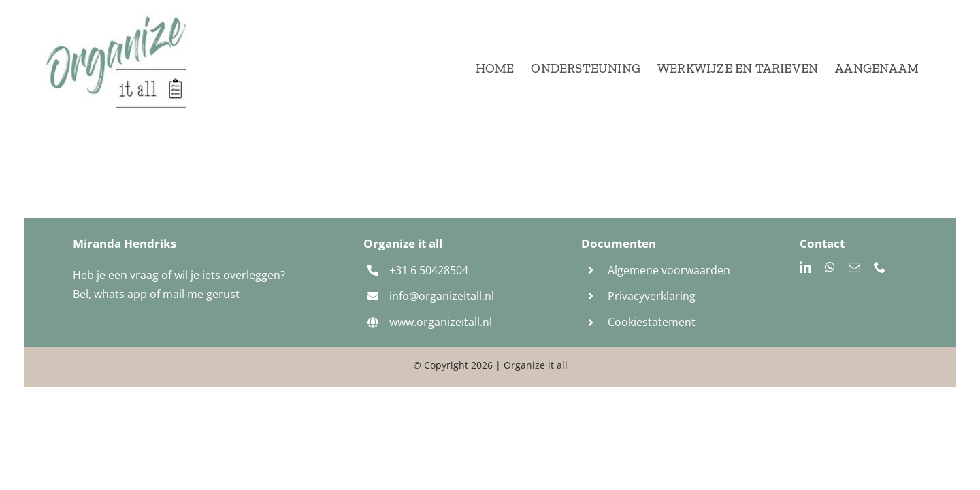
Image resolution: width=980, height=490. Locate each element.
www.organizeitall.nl (441, 322)
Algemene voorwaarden (669, 270)
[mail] (854, 267)
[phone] (880, 267)
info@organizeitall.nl (442, 296)
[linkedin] (805, 267)
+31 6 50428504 (429, 270)
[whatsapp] (830, 267)
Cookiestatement (653, 322)
